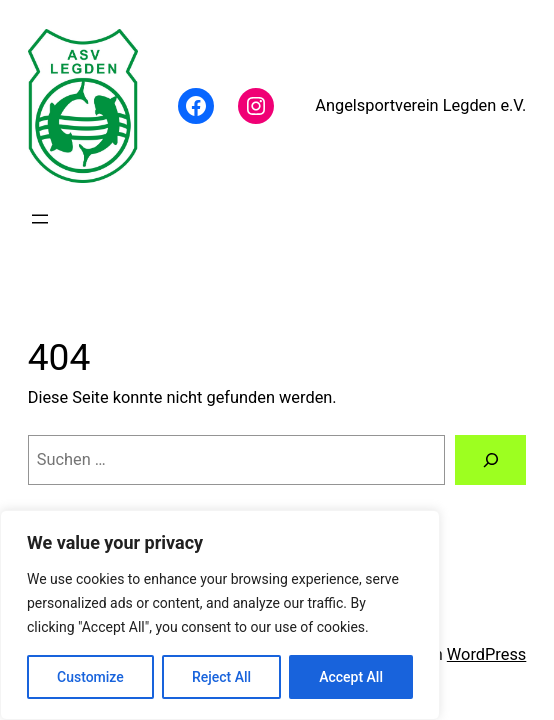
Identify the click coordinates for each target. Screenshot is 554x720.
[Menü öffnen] (40, 219)
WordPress (487, 654)
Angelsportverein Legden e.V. (420, 105)
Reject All (221, 677)
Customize (90, 677)
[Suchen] (491, 460)
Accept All (351, 677)
